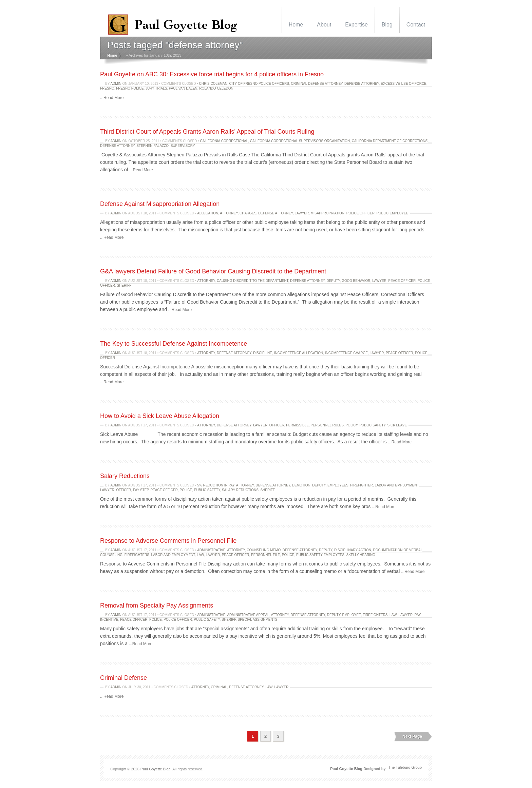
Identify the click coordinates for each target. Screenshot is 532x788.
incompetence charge (346, 353)
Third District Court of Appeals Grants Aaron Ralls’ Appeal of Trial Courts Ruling (207, 132)
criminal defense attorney (317, 84)
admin (116, 84)
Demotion (301, 485)
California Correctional (224, 141)
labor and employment (397, 485)
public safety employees (320, 555)
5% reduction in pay (216, 485)
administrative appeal (248, 615)
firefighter (362, 485)
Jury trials (156, 88)
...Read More (112, 98)
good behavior (356, 281)
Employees (338, 485)
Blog (387, 25)
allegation (208, 213)
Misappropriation (328, 213)
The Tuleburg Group (405, 767)
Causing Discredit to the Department (253, 281)
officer (277, 425)
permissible (297, 425)
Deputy (333, 281)
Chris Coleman (213, 84)
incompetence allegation (298, 353)
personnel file (265, 555)
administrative (211, 550)
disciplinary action (353, 550)
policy (351, 425)
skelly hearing (361, 555)
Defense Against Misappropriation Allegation (160, 204)
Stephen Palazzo (153, 146)
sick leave (397, 425)
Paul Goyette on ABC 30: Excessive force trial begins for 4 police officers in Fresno (212, 74)
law (200, 555)
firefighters (137, 555)
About (324, 25)
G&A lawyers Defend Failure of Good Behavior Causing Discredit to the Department (213, 271)
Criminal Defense (123, 678)
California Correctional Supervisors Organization (300, 141)
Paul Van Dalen (183, 88)
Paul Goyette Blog (156, 769)
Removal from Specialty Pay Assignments (157, 606)
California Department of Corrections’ (390, 141)
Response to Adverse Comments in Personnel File (168, 541)
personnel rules (327, 425)
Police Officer (360, 213)
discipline (263, 353)
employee (352, 615)
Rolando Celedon (216, 88)
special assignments (258, 620)
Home (296, 25)
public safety (372, 425)
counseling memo (264, 550)
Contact (416, 25)
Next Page (412, 736)
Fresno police (130, 88)
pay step (141, 490)
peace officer (402, 281)
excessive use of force (403, 84)
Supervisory (183, 146)
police (186, 490)
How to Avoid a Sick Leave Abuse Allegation (160, 416)
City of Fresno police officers (259, 84)
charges (248, 213)
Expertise (356, 25)
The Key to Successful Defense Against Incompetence (174, 344)
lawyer (302, 213)
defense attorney (362, 84)
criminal (219, 687)
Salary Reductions (125, 476)
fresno (107, 88)
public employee (393, 213)
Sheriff (124, 285)
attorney (229, 213)
